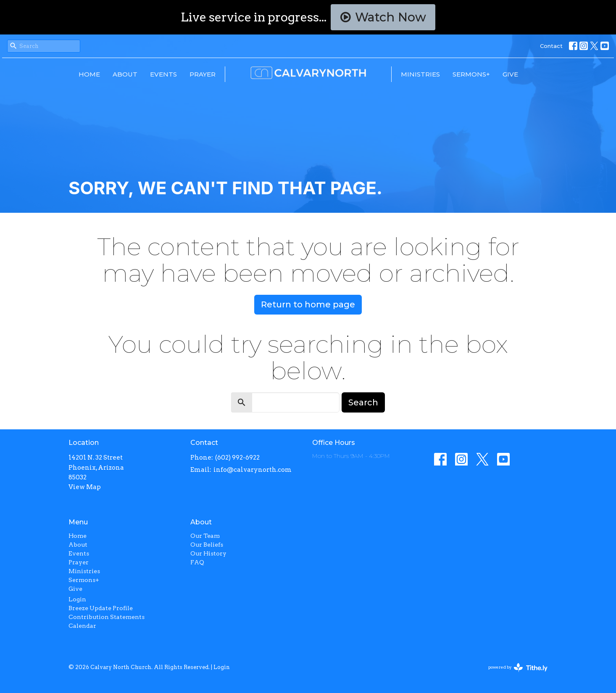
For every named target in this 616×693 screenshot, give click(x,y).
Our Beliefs (207, 545)
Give (510, 74)
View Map (85, 487)
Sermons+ (471, 74)
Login (77, 599)
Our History (208, 553)
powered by (518, 668)
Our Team (205, 536)
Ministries (420, 74)
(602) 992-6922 (237, 458)
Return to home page (308, 304)
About (125, 74)
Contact (551, 46)
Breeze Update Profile (101, 608)
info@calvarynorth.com (253, 470)
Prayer (203, 74)
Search (363, 402)
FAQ (197, 562)
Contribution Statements (107, 617)
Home (89, 74)
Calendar (82, 626)
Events (163, 74)
